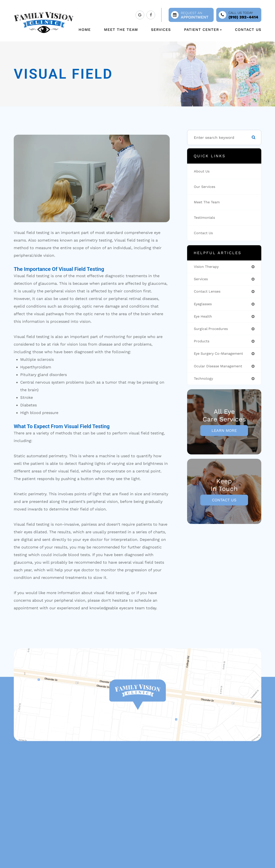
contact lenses (209, 292)
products (202, 343)
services (202, 280)
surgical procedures (213, 330)
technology (205, 381)
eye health (204, 318)
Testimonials (206, 218)
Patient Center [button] (203, 30)
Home (85, 30)
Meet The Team (121, 30)
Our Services (206, 187)
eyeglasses (204, 305)
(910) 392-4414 (243, 17)
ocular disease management (221, 369)
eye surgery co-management (221, 356)
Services (161, 30)
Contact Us (248, 30)
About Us (203, 171)
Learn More (224, 433)
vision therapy (208, 267)
